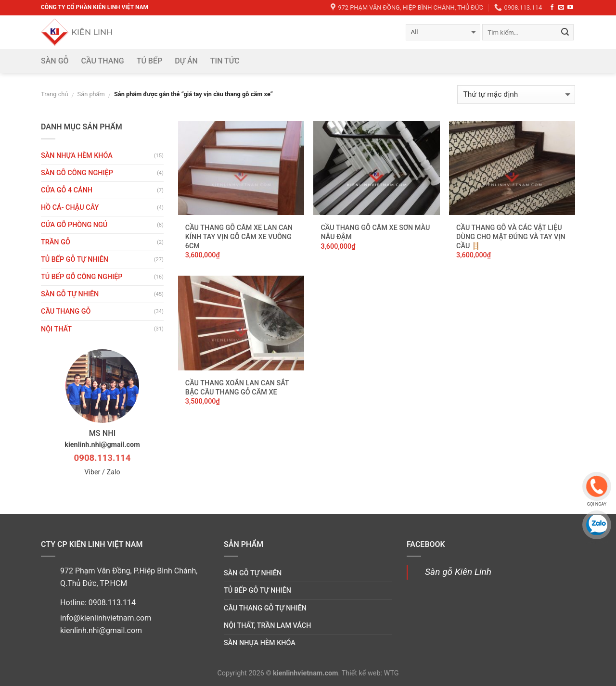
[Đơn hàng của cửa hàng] (516, 95)
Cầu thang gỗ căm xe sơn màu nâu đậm (375, 232)
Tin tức (225, 61)
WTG (391, 673)
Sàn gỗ (55, 61)
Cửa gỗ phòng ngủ (74, 225)
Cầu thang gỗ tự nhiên (265, 608)
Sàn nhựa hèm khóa (77, 156)
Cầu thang (103, 61)
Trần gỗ (56, 242)
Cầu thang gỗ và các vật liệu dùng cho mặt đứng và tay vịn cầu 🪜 (511, 237)
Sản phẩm (91, 94)
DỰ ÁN (186, 61)
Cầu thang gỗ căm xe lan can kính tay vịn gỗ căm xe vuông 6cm (239, 237)
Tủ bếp (150, 61)
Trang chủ (54, 94)
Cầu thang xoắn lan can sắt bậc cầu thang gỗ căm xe (237, 388)
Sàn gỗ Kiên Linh (458, 572)
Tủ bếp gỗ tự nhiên (75, 260)
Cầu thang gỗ (66, 311)
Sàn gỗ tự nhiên (70, 294)
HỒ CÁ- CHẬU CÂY (70, 208)
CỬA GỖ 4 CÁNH (67, 190)
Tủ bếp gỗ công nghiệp (82, 277)
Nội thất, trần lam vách (267, 626)
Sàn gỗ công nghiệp (77, 173)
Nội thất (56, 329)
